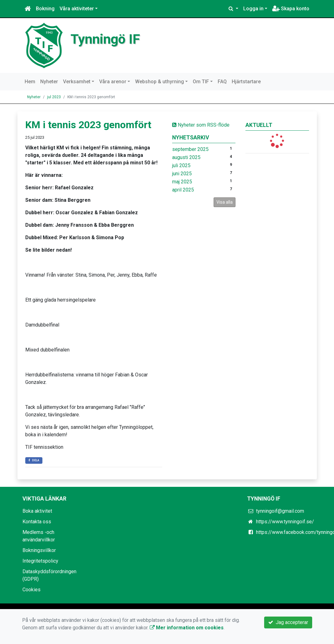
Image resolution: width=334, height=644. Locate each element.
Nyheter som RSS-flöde (201, 125)
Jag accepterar (288, 622)
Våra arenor (113, 82)
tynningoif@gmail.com (280, 511)
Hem (30, 82)
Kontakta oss (37, 522)
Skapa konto (291, 9)
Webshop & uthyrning (160, 82)
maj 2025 (182, 182)
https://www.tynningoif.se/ (285, 522)
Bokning (45, 9)
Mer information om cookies (187, 628)
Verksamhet (77, 82)
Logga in (253, 9)
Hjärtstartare (246, 82)
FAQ (222, 82)
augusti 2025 (186, 157)
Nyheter (49, 82)
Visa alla (225, 202)
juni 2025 (182, 174)
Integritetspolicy (40, 561)
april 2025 (183, 190)
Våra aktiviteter (77, 9)
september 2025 (190, 149)
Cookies (31, 590)
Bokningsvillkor (39, 550)
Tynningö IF (105, 39)
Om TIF (201, 82)
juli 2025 (181, 165)
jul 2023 (54, 97)
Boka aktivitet (37, 511)
